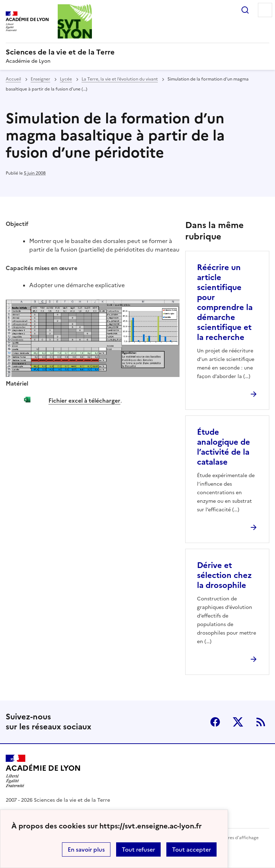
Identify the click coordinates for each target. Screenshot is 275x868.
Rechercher (245, 10)
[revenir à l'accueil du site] (137, 52)
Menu (265, 10)
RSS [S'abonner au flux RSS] (261, 722)
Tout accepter (191, 849)
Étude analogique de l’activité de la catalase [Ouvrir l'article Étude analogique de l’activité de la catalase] (224, 447)
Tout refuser (138, 849)
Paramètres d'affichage (235, 838)
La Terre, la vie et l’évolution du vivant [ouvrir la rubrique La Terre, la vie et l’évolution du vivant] (120, 79)
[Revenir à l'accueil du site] (43, 771)
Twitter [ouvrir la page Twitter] (238, 722)
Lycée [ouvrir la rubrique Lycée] (66, 79)
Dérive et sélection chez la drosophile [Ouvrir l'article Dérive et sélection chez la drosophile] (224, 575)
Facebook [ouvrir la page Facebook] (215, 722)
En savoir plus (86, 849)
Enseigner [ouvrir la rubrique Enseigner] (40, 79)
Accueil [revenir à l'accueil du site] (13, 79)
